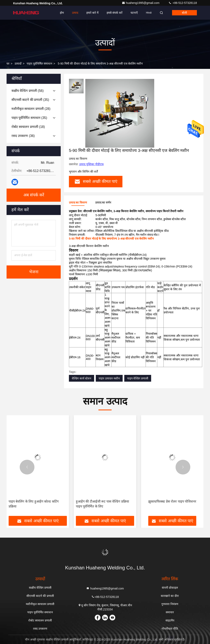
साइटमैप (170, 620)
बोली (184, 13)
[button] (27, 467)
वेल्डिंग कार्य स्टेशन (82, 378)
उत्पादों (18, 64)
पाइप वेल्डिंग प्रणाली (138, 378)
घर (8, 64)
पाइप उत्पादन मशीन (109, 378)
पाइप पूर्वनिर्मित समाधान (39, 64)
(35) (30, 100)
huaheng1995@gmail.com (141, 3)
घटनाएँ (134, 13)
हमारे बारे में (92, 13)
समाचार (170, 612)
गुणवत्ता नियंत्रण (170, 604)
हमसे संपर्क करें (115, 13)
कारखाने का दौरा (170, 596)
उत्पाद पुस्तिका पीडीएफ (91, 164)
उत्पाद (75, 13)
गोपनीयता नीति (170, 629)
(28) (31, 109)
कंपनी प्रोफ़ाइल (170, 588)
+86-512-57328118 (183, 3)
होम (62, 13)
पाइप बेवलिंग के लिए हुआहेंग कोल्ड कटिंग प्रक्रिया (34, 504)
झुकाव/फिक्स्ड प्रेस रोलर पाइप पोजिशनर (172, 501)
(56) (28, 91)
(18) (28, 127)
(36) (23, 136)
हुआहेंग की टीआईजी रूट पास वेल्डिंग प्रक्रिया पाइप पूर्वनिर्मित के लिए (102, 504)
